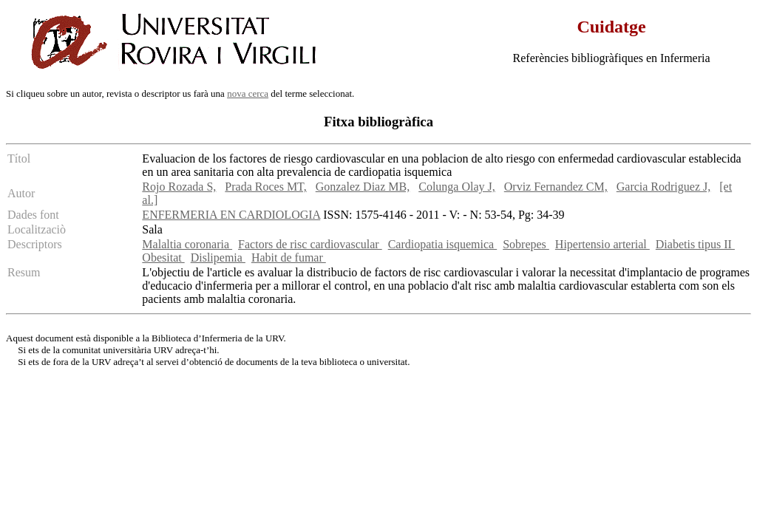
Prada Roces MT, (265, 187)
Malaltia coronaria (187, 244)
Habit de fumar (289, 258)
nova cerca (248, 93)
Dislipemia (218, 258)
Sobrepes (526, 244)
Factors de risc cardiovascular (310, 244)
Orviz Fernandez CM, (556, 187)
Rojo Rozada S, (179, 187)
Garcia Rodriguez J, (664, 187)
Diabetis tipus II (695, 244)
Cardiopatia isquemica (443, 244)
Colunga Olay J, (457, 187)
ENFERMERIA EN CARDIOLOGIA (231, 215)
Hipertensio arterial (602, 244)
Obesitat (163, 258)
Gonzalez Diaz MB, (363, 187)
